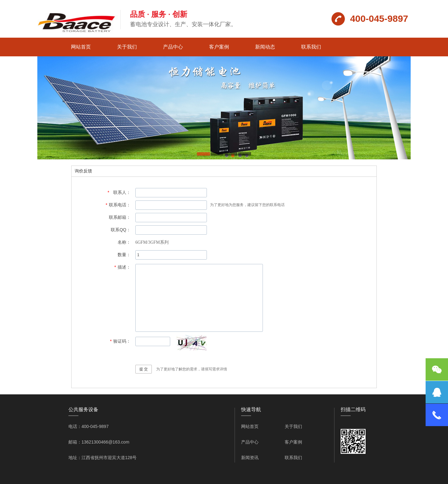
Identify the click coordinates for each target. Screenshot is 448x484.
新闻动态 (265, 47)
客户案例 (219, 47)
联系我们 (311, 47)
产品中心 (173, 47)
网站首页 (81, 47)
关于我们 (127, 47)
